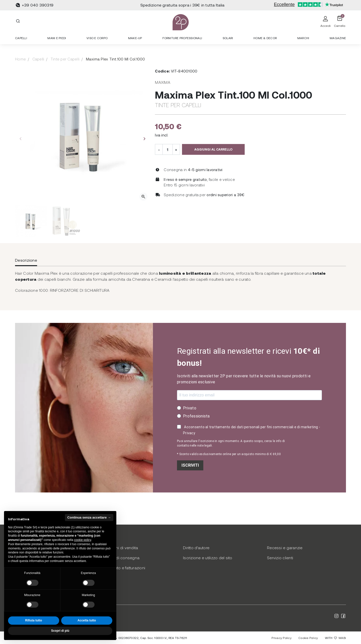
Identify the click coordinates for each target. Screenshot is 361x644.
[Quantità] (167, 149)
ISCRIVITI (190, 465)
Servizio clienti (280, 558)
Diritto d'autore (196, 548)
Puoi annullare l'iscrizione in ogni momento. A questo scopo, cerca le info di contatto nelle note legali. (231, 443)
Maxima (163, 82)
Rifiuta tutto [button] (33, 620)
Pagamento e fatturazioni (122, 568)
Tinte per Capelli (65, 59)
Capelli (38, 59)
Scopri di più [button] (60, 631)
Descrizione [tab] (26, 260)
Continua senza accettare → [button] (89, 517)
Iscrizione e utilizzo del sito (208, 558)
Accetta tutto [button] (87, 620)
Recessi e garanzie (285, 548)
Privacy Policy (282, 638)
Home (20, 59)
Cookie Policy (308, 638)
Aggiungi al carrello (213, 149)
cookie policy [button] (82, 540)
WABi (342, 638)
